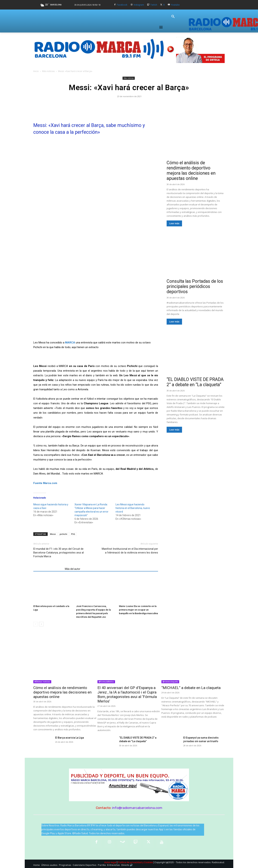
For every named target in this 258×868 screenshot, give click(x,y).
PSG (73, 534)
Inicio (36, 71)
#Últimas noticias (42, 682)
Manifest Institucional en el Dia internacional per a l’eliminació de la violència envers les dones (130, 551)
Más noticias (48, 71)
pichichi (63, 534)
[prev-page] (36, 624)
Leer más (174, 223)
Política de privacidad (130, 862)
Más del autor (73, 569)
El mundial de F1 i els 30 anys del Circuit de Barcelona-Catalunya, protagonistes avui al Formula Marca (58, 553)
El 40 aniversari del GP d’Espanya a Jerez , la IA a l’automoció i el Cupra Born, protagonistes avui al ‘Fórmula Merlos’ (127, 694)
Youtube (175, 5)
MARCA (70, 343)
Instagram (139, 5)
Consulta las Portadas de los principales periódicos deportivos (195, 286)
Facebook (122, 5)
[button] (173, 17)
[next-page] (41, 624)
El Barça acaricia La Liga (70, 738)
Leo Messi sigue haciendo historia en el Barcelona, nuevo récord (133, 508)
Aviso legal (110, 862)
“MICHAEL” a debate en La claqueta (191, 688)
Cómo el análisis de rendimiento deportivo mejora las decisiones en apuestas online (191, 171)
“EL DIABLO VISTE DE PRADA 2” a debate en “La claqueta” (195, 382)
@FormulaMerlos (106, 682)
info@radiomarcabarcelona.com (137, 808)
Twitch (154, 5)
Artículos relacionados (48, 569)
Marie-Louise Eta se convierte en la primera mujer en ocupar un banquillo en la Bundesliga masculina (138, 610)
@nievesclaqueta (170, 682)
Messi (53, 534)
